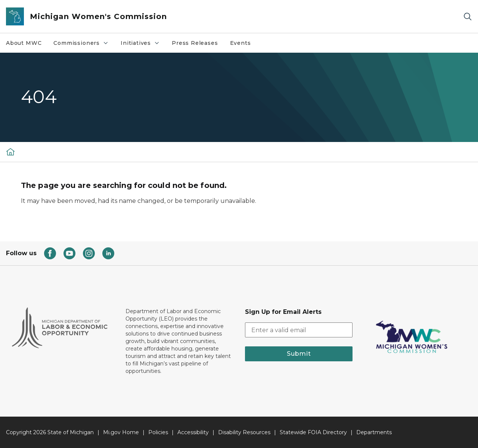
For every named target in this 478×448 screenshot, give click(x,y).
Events (240, 43)
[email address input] (299, 330)
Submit (299, 354)
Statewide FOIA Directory (313, 432)
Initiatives (140, 43)
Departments (374, 432)
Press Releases (195, 43)
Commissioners (81, 43)
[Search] (468, 17)
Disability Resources (244, 432)
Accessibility (193, 432)
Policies (158, 432)
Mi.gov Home (121, 432)
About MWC (24, 43)
